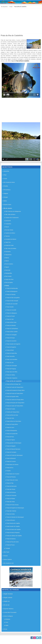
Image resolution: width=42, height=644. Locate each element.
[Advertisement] (21, 21)
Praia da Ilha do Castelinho (22, 61)
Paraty (11, 7)
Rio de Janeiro (4, 7)
